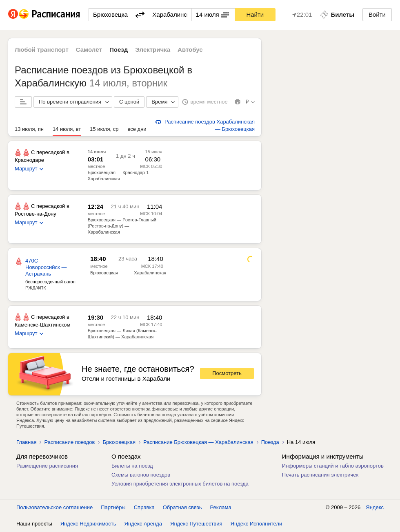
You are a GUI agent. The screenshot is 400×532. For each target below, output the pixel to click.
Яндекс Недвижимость (88, 524)
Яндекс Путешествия (196, 524)
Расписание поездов (69, 442)
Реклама (221, 507)
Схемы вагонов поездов (141, 475)
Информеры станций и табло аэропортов (333, 466)
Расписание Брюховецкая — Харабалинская (198, 442)
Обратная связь (182, 507)
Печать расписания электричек (320, 475)
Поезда (270, 442)
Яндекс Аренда (143, 524)
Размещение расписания (47, 466)
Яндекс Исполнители (257, 524)
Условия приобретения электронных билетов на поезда (180, 484)
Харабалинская (150, 273)
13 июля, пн (29, 129)
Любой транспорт (42, 50)
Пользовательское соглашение (54, 507)
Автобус (190, 50)
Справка (144, 507)
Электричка (153, 50)
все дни (137, 129)
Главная (26, 442)
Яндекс (375, 507)
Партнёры (113, 507)
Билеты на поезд (132, 466)
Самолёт (89, 50)
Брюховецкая (104, 273)
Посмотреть (227, 373)
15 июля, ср (104, 129)
